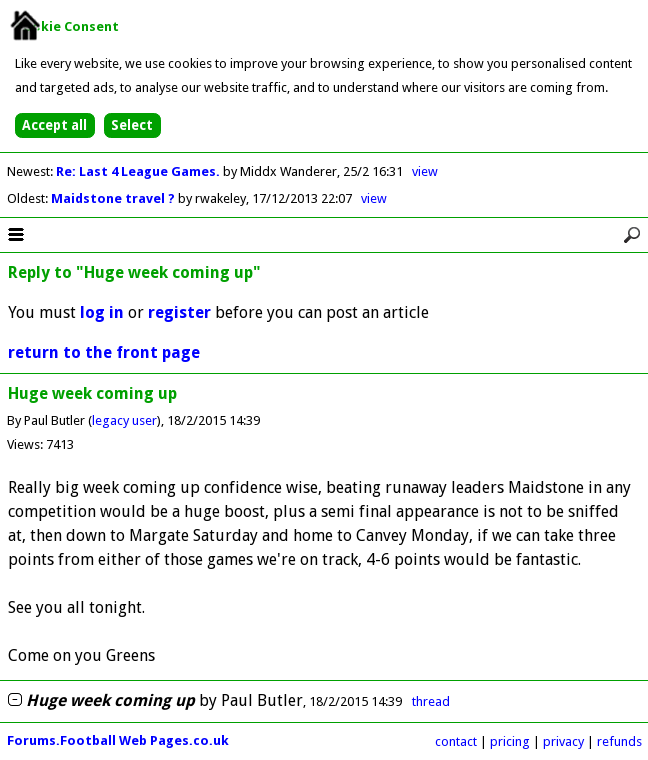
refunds (619, 741)
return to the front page (104, 352)
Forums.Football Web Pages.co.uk (118, 740)
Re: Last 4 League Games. (139, 171)
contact (456, 741)
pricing (510, 741)
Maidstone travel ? (114, 198)
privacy (563, 741)
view (425, 171)
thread (431, 701)
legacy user (124, 420)
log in (102, 312)
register (179, 312)
